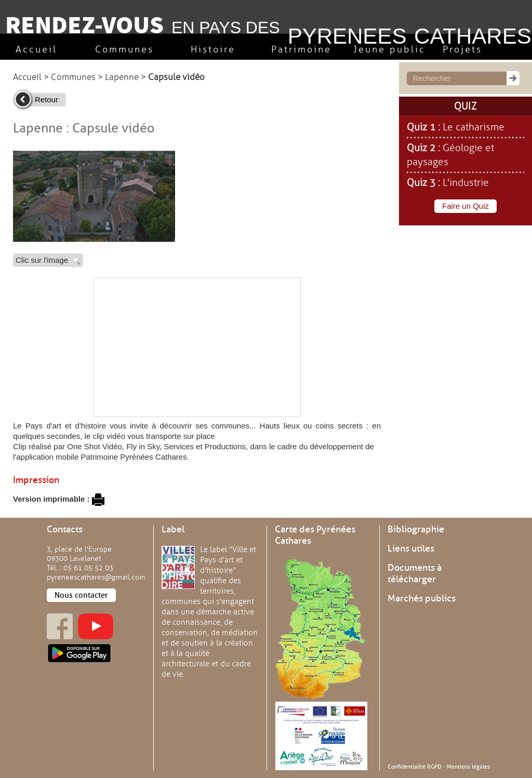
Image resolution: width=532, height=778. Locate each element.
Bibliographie (416, 529)
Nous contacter (81, 595)
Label (173, 529)
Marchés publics (422, 598)
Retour (46, 99)
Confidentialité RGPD (415, 767)
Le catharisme (474, 127)
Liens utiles (411, 548)
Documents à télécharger (415, 573)
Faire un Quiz (465, 206)
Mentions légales (468, 767)
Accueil (27, 77)
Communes (73, 77)
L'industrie (466, 183)
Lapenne (122, 77)
